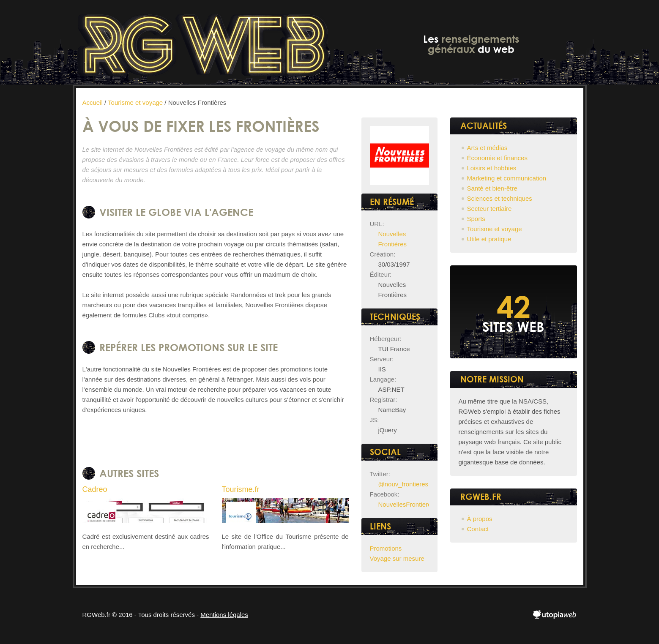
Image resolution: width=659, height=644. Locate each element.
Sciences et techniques (500, 198)
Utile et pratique (489, 239)
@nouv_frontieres (403, 484)
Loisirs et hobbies (492, 168)
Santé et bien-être (492, 188)
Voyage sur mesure (397, 558)
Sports (476, 219)
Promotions (386, 548)
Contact (478, 529)
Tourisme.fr (241, 489)
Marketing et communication (507, 178)
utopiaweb (555, 615)
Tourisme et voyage (495, 229)
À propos (480, 519)
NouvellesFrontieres (406, 504)
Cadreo (95, 489)
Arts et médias (487, 148)
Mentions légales (224, 615)
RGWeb (203, 42)
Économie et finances (497, 158)
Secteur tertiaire (489, 209)
